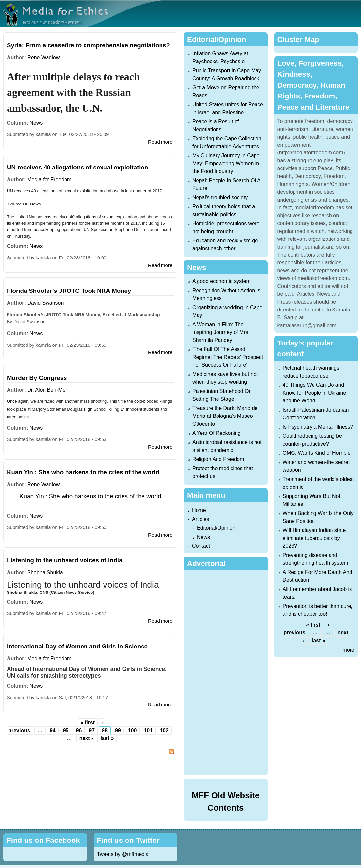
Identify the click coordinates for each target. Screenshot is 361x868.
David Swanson (45, 303)
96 (79, 730)
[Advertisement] (228, 672)
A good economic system (221, 281)
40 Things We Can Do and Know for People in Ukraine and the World (314, 393)
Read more (160, 142)
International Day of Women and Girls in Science (77, 646)
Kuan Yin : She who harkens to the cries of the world (83, 472)
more (349, 650)
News (36, 123)
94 (53, 730)
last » (107, 738)
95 (66, 730)
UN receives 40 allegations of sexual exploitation (77, 167)
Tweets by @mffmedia (123, 854)
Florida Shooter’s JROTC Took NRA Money (69, 291)
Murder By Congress (37, 378)
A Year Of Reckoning (217, 433)
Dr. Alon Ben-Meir (48, 390)
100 (133, 730)
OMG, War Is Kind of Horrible (317, 453)
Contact (201, 546)
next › (86, 738)
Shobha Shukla (45, 572)
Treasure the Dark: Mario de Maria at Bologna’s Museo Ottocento (225, 416)
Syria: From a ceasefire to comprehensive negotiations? (88, 45)
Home (199, 510)
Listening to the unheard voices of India (65, 560)
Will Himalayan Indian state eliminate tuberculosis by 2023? (314, 538)
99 (118, 730)
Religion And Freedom (218, 459)
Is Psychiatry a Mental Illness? (318, 427)
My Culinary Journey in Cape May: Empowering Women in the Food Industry (226, 163)
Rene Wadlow (43, 57)
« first (88, 723)
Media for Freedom (49, 179)
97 (92, 730)
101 (148, 730)
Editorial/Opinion (216, 528)
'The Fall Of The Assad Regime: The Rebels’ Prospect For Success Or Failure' (228, 357)
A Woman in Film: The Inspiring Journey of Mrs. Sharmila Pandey (221, 332)
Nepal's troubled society (220, 197)
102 (164, 730)
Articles (200, 519)
